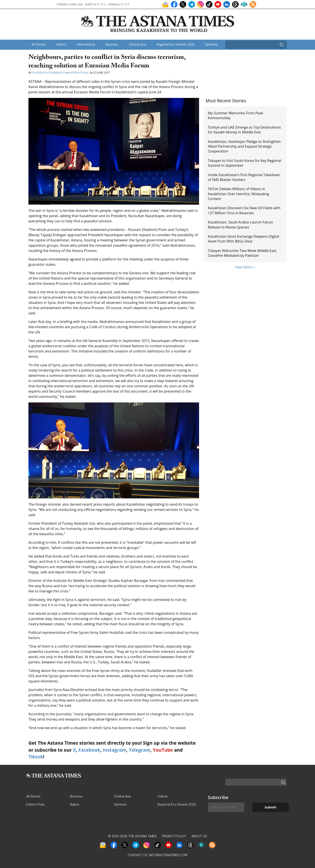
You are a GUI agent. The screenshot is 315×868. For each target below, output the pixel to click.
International (86, 44)
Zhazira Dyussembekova (49, 73)
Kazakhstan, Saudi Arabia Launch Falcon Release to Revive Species (240, 225)
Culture (163, 796)
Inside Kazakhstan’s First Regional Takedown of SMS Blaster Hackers (244, 177)
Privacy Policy (174, 836)
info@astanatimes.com (168, 855)
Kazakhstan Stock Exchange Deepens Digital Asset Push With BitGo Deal (243, 239)
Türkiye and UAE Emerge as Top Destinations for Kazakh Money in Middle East (244, 130)
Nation (61, 44)
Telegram (140, 750)
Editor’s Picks (36, 804)
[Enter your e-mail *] (226, 807)
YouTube (163, 750)
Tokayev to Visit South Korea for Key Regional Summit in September (245, 163)
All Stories (38, 44)
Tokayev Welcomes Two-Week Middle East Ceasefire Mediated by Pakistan (242, 253)
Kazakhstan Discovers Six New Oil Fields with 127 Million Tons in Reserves (244, 210)
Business (112, 44)
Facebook (89, 750)
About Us (199, 836)
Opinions (211, 44)
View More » (245, 267)
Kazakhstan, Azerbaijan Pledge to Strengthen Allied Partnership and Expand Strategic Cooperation (244, 146)
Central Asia (137, 44)
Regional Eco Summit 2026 (176, 44)
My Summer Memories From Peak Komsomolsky (235, 115)
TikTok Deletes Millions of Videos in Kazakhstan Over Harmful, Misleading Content (238, 194)
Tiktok (36, 757)
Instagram (115, 750)
